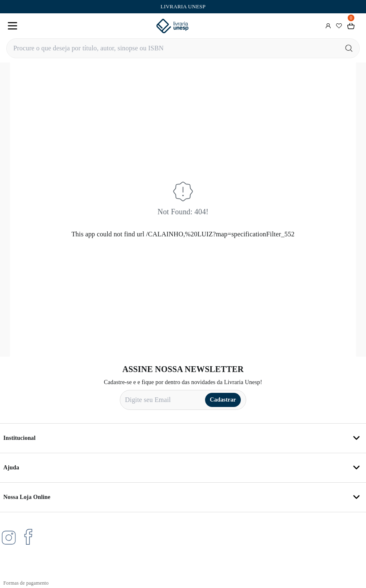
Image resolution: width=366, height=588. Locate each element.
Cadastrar (223, 400)
